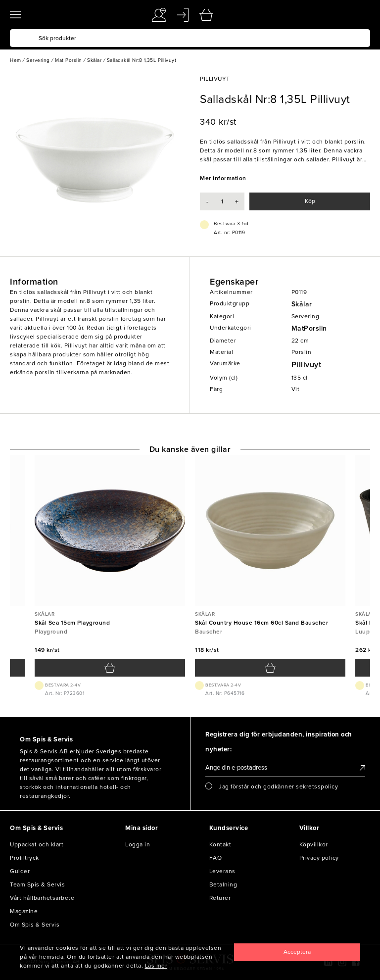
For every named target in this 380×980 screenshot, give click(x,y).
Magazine (24, 911)
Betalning (223, 884)
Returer (220, 898)
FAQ (216, 858)
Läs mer (156, 966)
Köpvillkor (314, 844)
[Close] (297, 952)
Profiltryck (24, 858)
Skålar (302, 304)
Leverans (222, 871)
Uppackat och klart (37, 844)
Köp (310, 201)
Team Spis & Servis (37, 884)
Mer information (223, 178)
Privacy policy (319, 858)
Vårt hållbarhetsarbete (42, 898)
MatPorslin (309, 328)
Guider (20, 871)
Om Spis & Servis (35, 925)
